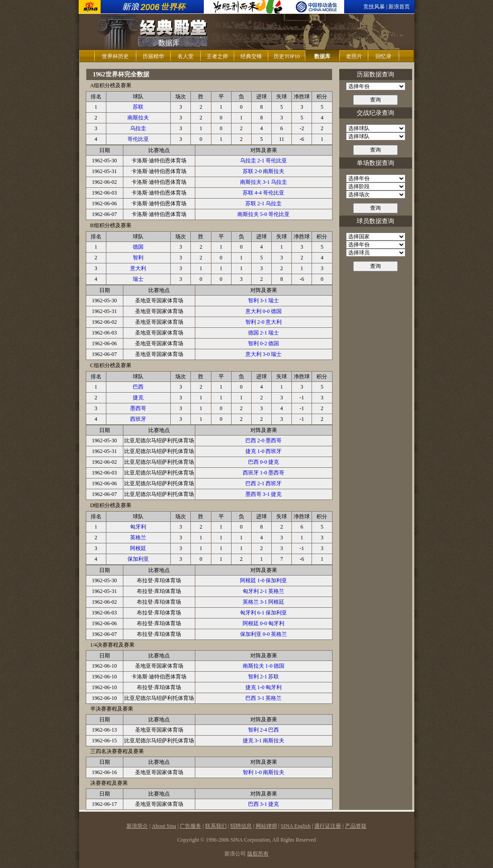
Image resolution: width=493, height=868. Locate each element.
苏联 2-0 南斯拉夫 (264, 171)
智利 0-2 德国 (264, 343)
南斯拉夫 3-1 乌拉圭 (264, 182)
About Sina (164, 826)
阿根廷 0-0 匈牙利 (264, 623)
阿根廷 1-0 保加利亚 (264, 580)
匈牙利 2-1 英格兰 (264, 591)
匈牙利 (138, 527)
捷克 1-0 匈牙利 (264, 687)
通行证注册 (328, 826)
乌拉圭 (138, 128)
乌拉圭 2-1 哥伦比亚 (264, 161)
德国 (138, 247)
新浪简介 (137, 826)
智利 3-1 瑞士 (264, 301)
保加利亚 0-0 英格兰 (264, 634)
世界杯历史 (115, 56)
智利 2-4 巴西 (264, 730)
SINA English (296, 826)
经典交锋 (251, 56)
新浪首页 (399, 7)
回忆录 (383, 56)
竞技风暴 (374, 7)
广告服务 (190, 826)
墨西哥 (138, 408)
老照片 (354, 56)
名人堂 (185, 56)
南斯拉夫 (138, 118)
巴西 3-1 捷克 (264, 804)
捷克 (138, 398)
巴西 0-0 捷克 (264, 462)
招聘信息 (241, 826)
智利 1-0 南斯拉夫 (264, 772)
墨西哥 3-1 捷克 (264, 494)
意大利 (138, 268)
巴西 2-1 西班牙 (264, 483)
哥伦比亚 (138, 139)
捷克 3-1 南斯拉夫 (264, 741)
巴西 (138, 387)
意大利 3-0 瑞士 (264, 354)
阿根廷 (138, 548)
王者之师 (217, 56)
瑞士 (138, 279)
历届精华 (153, 56)
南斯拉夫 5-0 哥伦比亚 (264, 214)
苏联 (138, 107)
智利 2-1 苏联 (264, 677)
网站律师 (266, 826)
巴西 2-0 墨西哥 (264, 440)
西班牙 (138, 419)
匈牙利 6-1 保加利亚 (264, 613)
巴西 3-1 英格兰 (264, 698)
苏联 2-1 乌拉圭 (264, 203)
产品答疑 (356, 826)
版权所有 (258, 854)
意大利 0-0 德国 (264, 311)
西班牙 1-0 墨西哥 (264, 473)
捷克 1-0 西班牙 (264, 451)
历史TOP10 (287, 56)
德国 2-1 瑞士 (264, 333)
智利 (138, 258)
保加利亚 (138, 559)
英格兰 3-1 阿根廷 (264, 602)
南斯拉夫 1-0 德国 (264, 666)
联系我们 (216, 826)
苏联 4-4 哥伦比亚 (264, 193)
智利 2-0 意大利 (264, 322)
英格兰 (138, 538)
